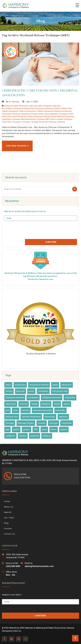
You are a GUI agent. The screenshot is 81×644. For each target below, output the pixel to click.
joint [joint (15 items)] (7, 410)
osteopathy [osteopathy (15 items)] (67, 423)
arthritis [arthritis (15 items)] (9, 391)
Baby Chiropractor (21, 106)
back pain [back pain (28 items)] (20, 391)
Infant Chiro (7, 116)
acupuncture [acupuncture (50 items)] (20, 385)
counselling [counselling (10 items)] (70, 398)
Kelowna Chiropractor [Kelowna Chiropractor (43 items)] (31, 417)
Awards (8, 512)
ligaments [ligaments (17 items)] (63, 417)
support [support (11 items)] (64, 429)
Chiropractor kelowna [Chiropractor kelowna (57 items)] (52, 398)
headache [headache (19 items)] (46, 404)
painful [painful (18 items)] (16, 429)
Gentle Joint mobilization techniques (53, 114)
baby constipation (45, 106)
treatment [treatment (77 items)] (34, 436)
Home (7, 501)
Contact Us (10, 534)
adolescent (9, 106)
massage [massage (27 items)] (10, 423)
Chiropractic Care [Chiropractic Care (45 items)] (60, 391)
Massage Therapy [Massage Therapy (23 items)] (26, 423)
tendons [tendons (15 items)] (23, 436)
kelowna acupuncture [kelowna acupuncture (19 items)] (42, 410)
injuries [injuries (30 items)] (67, 404)
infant (71, 114)
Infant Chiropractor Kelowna (40, 116)
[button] (77, 5)
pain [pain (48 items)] (7, 429)
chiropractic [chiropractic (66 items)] (43, 391)
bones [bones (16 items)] (31, 391)
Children (57, 108)
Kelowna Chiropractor (66, 116)
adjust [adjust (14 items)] (55, 385)
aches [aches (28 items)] (8, 385)
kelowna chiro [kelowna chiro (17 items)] (12, 417)
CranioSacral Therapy (29, 114)
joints (54, 116)
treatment (61, 122)
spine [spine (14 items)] (44, 429)
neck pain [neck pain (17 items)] (53, 423)
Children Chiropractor (28, 111)
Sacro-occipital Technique (61, 119)
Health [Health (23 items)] (57, 404)
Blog (6, 523)
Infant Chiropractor (20, 116)
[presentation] (23, 231)
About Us (9, 507)
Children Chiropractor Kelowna (49, 111)
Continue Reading (17, 146)
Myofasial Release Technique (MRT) (36, 119)
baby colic (33, 106)
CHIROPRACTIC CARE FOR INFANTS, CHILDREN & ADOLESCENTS (40, 93)
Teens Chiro (7, 122)
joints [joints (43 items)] (16, 410)
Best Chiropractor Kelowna (42, 108)
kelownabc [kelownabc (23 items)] (60, 410)
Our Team (9, 518)
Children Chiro (67, 108)
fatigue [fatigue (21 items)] (34, 404)
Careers (8, 528)
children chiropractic (10, 111)
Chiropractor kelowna (11, 114)
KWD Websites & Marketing (32, 628)
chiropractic (67, 111)
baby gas (57, 106)
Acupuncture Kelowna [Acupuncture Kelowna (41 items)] (39, 385)
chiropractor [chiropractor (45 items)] (33, 398)
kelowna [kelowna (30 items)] (26, 410)
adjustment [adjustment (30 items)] (67, 385)
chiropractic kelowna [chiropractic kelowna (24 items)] (15, 398)
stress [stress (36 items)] (54, 429)
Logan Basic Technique (11, 119)
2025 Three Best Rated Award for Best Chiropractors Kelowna (40, 328)
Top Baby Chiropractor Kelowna (43, 122)
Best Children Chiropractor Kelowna (16, 108)
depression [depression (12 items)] (11, 404)
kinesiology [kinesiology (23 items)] (50, 417)
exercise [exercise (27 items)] (24, 404)
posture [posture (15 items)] (26, 429)
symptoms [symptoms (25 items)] (10, 436)
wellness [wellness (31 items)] (47, 436)
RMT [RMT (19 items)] (36, 429)
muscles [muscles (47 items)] (42, 423)
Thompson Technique (21, 122)
